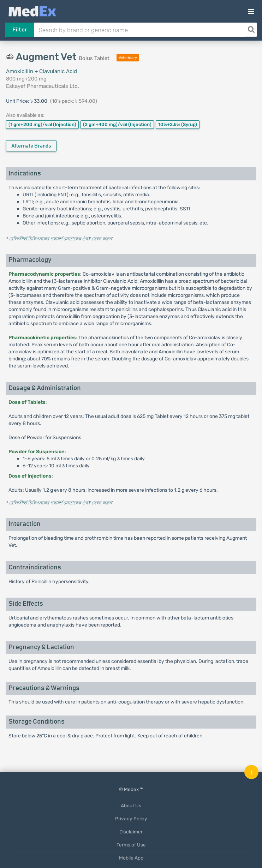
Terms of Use (131, 845)
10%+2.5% (178, 124)
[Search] (251, 30)
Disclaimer (131, 832)
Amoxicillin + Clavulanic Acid (41, 71)
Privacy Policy (131, 819)
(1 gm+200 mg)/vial (42, 124)
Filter (20, 30)
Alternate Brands (31, 146)
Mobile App (131, 858)
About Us (131, 806)
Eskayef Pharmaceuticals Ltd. (43, 86)
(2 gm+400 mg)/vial (117, 124)
